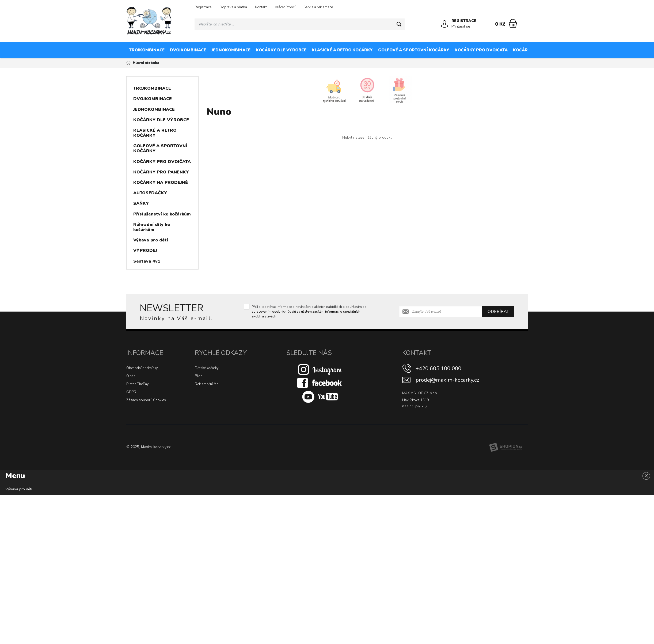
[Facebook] (320, 382)
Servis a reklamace (318, 7)
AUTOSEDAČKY (150, 193)
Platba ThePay (138, 384)
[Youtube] (320, 396)
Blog (199, 376)
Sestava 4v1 (147, 261)
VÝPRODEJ (145, 251)
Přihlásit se (461, 26)
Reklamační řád (207, 384)
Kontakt (261, 7)
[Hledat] (399, 24)
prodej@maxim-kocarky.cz (447, 380)
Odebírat (498, 312)
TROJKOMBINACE (147, 50)
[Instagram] (320, 369)
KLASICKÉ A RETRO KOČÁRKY (342, 50)
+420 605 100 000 (438, 368)
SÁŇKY (141, 203)
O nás (131, 376)
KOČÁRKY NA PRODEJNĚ (595, 50)
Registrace (203, 7)
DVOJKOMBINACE (188, 50)
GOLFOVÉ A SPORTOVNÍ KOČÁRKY (414, 50)
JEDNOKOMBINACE (231, 50)
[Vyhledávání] (300, 24)
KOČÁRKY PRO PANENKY (539, 50)
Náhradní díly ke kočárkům (152, 227)
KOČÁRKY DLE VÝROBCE (281, 50)
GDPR (131, 392)
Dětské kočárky (207, 368)
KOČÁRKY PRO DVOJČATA (481, 50)
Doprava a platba (233, 7)
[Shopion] (506, 447)
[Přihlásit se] (444, 24)
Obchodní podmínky (142, 368)
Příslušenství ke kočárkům (162, 214)
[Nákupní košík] (513, 23)
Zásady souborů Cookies (146, 400)
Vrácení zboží (285, 7)
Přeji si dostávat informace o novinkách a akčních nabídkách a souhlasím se (309, 312)
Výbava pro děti (151, 240)
